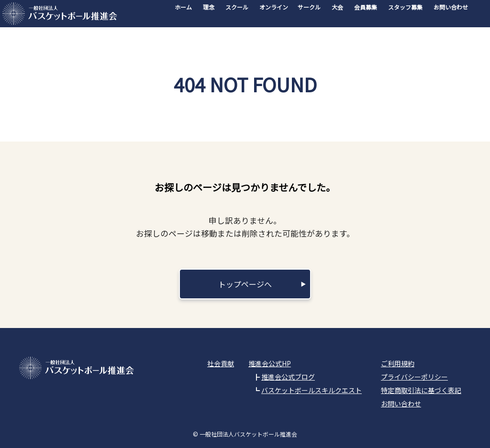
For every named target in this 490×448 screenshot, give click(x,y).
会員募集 (366, 7)
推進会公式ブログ (288, 377)
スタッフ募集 (405, 7)
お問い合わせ (451, 7)
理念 (209, 7)
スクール (237, 7)
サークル (309, 7)
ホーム (183, 7)
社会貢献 (221, 363)
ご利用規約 (398, 363)
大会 (337, 7)
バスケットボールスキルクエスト (312, 390)
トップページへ (245, 284)
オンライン (274, 7)
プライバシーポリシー (414, 377)
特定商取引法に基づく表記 (421, 390)
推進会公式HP (270, 363)
